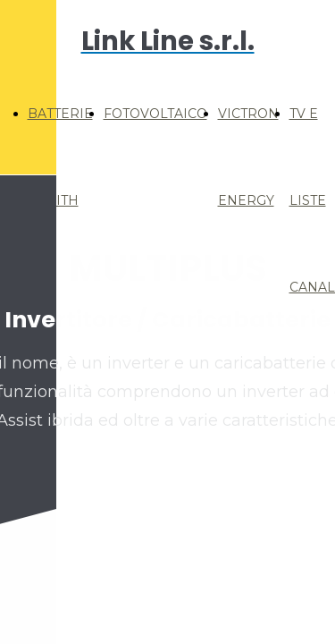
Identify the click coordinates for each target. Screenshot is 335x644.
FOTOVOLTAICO (155, 114)
